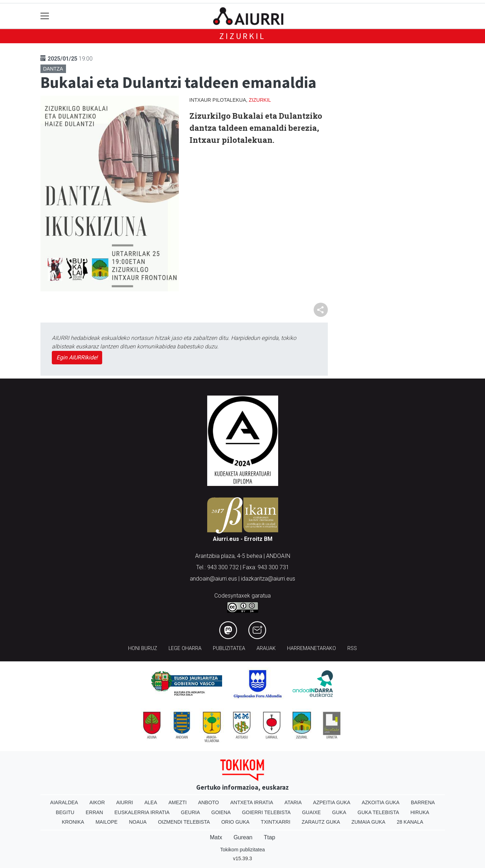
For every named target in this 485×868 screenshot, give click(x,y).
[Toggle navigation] (45, 16)
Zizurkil (242, 36)
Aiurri (125, 802)
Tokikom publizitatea (242, 850)
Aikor (97, 802)
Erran (94, 812)
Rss (352, 648)
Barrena (423, 802)
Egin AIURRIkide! (77, 357)
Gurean (243, 837)
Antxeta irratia (252, 802)
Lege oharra (185, 648)
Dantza (53, 69)
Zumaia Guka (368, 822)
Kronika (73, 822)
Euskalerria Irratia (142, 812)
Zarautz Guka (321, 822)
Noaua (138, 822)
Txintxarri (275, 822)
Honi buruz (143, 648)
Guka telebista (378, 812)
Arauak (266, 648)
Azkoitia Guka (381, 802)
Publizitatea (229, 648)
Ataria (293, 802)
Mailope (106, 822)
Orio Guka (235, 822)
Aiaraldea (64, 802)
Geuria (191, 812)
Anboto (208, 802)
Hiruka (420, 812)
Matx (216, 837)
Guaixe (311, 812)
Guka (339, 812)
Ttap (270, 837)
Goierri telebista (266, 812)
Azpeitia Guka (332, 802)
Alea (151, 802)
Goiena (221, 812)
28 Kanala (410, 822)
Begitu (65, 812)
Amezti (178, 802)
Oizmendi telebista (184, 822)
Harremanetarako (312, 648)
